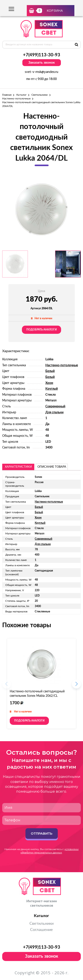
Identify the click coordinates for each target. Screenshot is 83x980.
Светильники (40, 95)
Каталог (21, 95)
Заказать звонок (42, 63)
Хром (49, 383)
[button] (76, 685)
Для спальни (54, 412)
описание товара (52, 467)
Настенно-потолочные (16, 99)
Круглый (52, 389)
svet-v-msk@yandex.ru (41, 72)
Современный (55, 406)
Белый (50, 371)
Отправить (41, 833)
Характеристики (18, 467)
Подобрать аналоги (41, 330)
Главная (7, 95)
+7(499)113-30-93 (42, 55)
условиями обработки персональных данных (50, 851)
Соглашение (41, 930)
